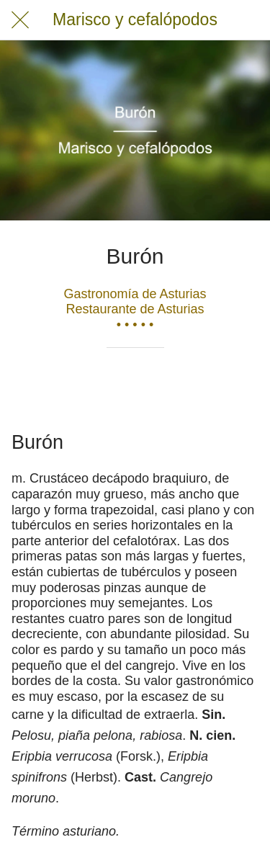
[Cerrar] (20, 20)
